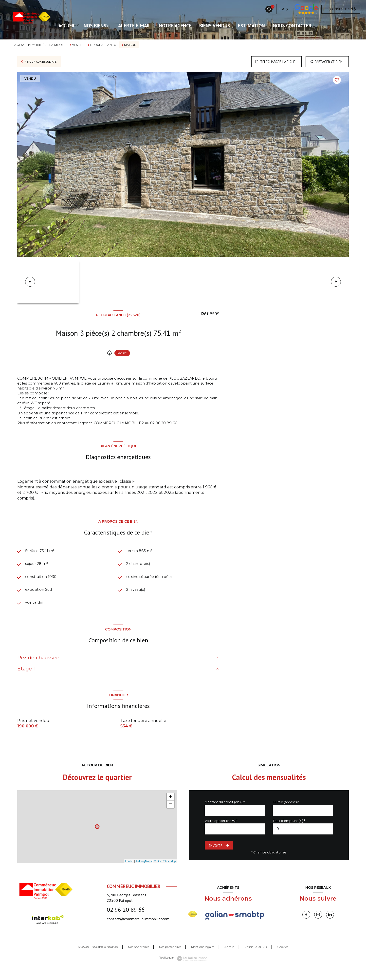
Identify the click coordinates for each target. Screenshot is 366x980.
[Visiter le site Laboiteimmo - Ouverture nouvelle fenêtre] (191, 967)
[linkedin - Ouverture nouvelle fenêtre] (330, 923)
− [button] (171, 813)
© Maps (144, 869)
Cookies (283, 955)
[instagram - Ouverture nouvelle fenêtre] (318, 923)
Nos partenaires (170, 955)
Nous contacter (292, 26)
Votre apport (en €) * (221, 829)
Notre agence (175, 26)
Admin (229, 955)
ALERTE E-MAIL (135, 26)
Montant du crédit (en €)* (225, 810)
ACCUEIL (67, 26)
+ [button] (171, 805)
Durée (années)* (286, 810)
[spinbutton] (303, 837)
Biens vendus (215, 26)
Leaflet (129, 869)
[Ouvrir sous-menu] (110, 26)
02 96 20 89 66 (126, 918)
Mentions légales (203, 955)
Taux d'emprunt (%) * (289, 829)
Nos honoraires (138, 955)
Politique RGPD (256, 955)
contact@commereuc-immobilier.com (138, 927)
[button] (336, 282)
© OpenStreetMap (165, 869)
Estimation (251, 26)
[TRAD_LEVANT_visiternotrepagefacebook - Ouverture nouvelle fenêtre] (306, 923)
